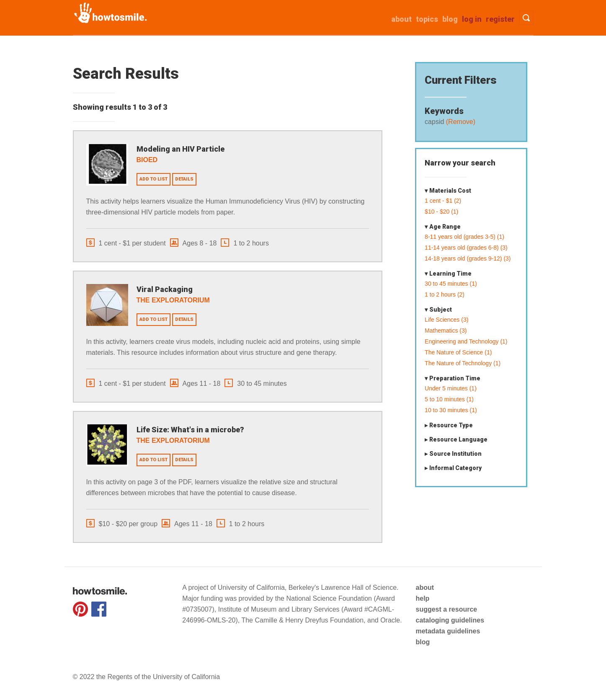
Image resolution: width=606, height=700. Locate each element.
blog (423, 642)
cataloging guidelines (450, 620)
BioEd (147, 160)
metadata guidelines (448, 631)
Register (500, 19)
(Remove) (460, 122)
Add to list (153, 179)
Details (184, 179)
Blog (450, 19)
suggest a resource (446, 609)
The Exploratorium (173, 300)
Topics (427, 19)
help (422, 598)
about (401, 19)
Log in (472, 19)
